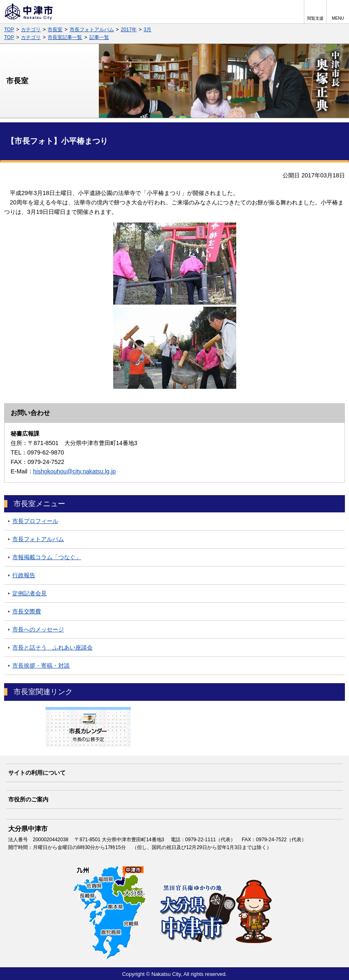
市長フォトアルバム (92, 30)
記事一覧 (99, 37)
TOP (9, 30)
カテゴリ (31, 30)
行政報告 (24, 575)
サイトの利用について (37, 773)
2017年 (129, 30)
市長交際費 (27, 611)
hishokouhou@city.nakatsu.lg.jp (75, 471)
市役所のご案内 (28, 799)
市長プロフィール (35, 521)
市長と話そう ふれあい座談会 (52, 647)
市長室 (55, 30)
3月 (147, 30)
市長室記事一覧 (65, 37)
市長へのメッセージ (38, 629)
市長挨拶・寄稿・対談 (41, 666)
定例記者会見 (30, 593)
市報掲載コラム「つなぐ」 (47, 557)
